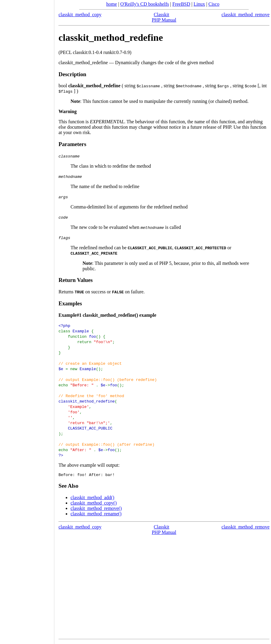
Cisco (214, 4)
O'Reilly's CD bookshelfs (145, 4)
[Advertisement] (27, 320)
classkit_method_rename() (96, 515)
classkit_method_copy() (94, 504)
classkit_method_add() (92, 498)
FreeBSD (181, 4)
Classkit (161, 15)
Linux (199, 4)
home (112, 4)
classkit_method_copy (80, 15)
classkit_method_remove (245, 15)
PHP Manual (164, 20)
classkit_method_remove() (96, 509)
